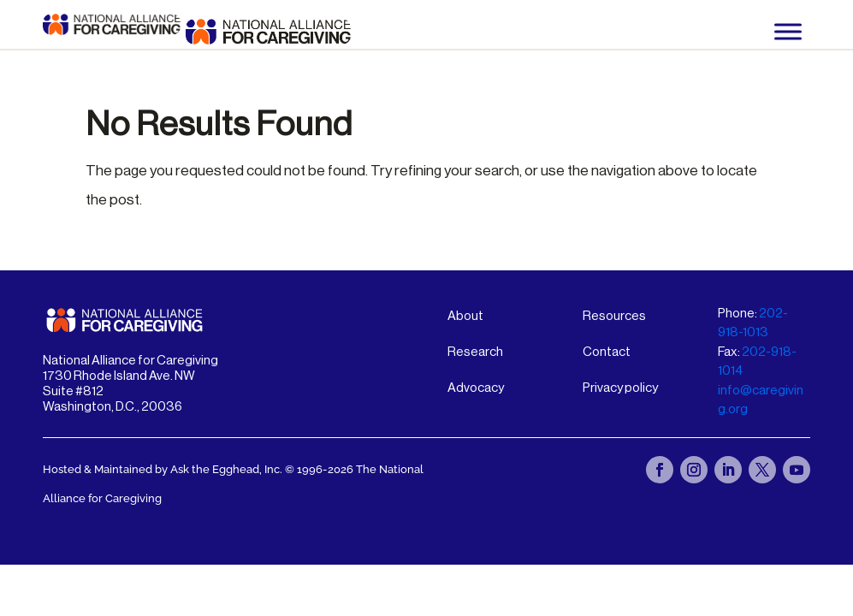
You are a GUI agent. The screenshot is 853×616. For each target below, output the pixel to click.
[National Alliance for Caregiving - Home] (268, 32)
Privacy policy (620, 388)
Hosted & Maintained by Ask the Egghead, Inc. (164, 469)
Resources (614, 316)
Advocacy (476, 388)
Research (475, 352)
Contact (607, 352)
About (465, 316)
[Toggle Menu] (788, 31)
